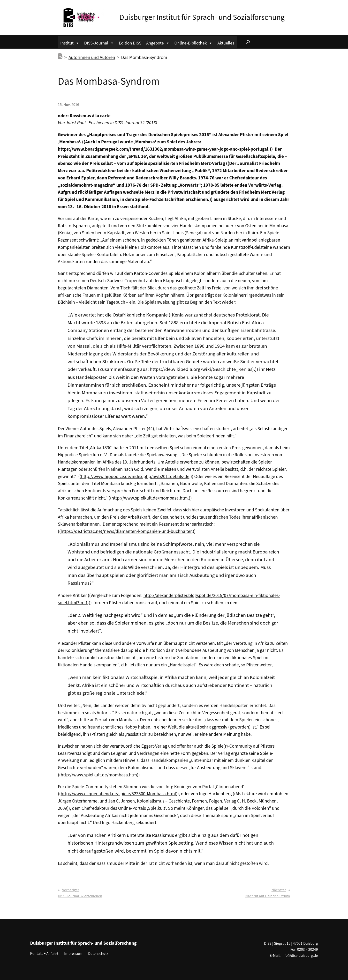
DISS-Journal (99, 42)
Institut (70, 42)
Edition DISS (130, 43)
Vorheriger (71, 890)
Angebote (158, 42)
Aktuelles (226, 43)
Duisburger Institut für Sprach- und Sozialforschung (202, 17)
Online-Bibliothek (194, 42)
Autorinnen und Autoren (92, 58)
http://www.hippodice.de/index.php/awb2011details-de (135, 477)
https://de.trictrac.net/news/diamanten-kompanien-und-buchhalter (126, 531)
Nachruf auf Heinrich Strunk (268, 896)
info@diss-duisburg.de (300, 956)
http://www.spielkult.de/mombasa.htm (150, 498)
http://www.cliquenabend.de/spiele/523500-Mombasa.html (118, 794)
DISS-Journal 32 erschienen (80, 896)
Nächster (279, 890)
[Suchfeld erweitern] (248, 42)
